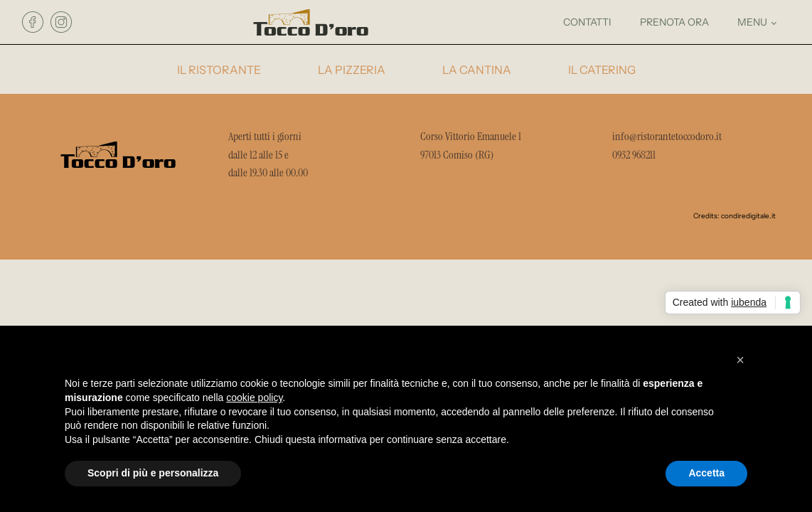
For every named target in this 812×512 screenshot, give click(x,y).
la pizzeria (352, 70)
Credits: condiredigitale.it (734, 216)
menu (752, 22)
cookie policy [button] (254, 398)
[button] (740, 360)
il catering (602, 70)
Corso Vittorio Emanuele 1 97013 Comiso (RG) (472, 145)
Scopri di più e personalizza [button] (153, 473)
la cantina (477, 70)
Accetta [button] (706, 473)
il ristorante (219, 70)
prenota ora (674, 22)
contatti (587, 22)
